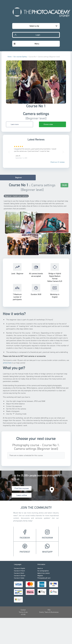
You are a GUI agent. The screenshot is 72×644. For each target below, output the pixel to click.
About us (40, 568)
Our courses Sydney (20, 57)
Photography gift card (44, 578)
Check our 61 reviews (57, 162)
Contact (23, 610)
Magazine (40, 575)
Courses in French (19, 571)
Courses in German (20, 575)
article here (7, 363)
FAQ (49, 610)
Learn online (22, 495)
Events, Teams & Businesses (49, 612)
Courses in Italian (19, 578)
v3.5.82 (23, 614)
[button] (9, 151)
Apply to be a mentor (44, 573)
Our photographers (43, 571)
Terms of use (23, 612)
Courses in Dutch (19, 573)
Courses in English (19, 568)
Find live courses (22, 488)
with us (16, 479)
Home (10, 57)
